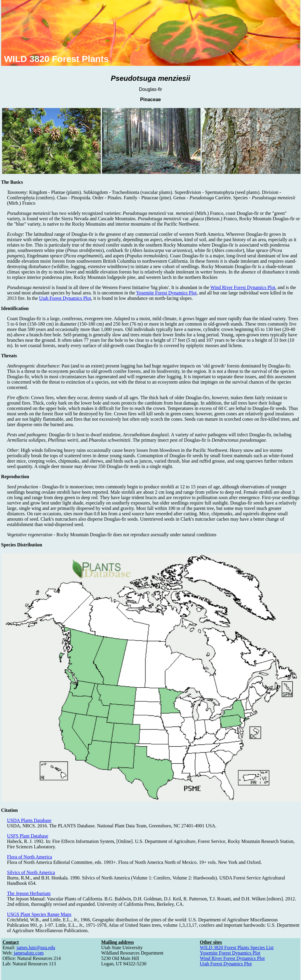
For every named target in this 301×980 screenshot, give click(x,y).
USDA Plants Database (29, 820)
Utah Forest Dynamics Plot (65, 298)
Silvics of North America (31, 872)
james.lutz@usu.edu (36, 948)
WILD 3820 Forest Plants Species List (237, 948)
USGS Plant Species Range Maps (39, 914)
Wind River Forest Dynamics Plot (243, 287)
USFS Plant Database (28, 836)
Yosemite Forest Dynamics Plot (166, 293)
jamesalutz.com (28, 953)
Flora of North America (30, 857)
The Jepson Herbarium (29, 893)
